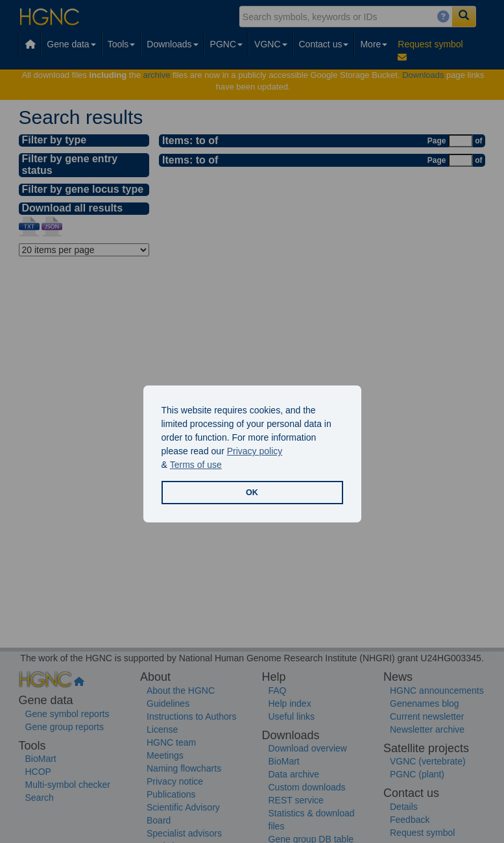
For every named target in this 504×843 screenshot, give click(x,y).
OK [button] (252, 493)
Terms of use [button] (196, 465)
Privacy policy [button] (255, 451)
